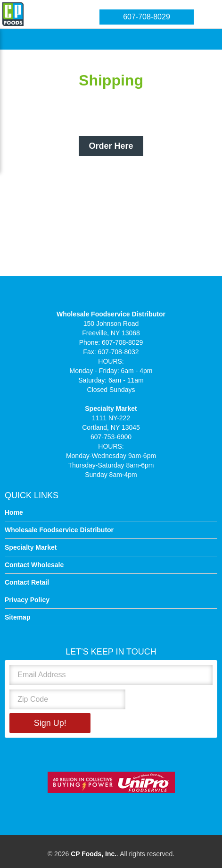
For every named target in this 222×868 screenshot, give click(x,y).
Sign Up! (50, 723)
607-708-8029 (147, 17)
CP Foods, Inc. (94, 854)
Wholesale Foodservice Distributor (59, 530)
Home (14, 512)
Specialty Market (31, 547)
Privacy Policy (27, 600)
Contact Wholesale (34, 565)
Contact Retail (27, 582)
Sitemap (17, 617)
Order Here (111, 146)
